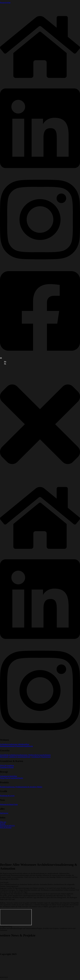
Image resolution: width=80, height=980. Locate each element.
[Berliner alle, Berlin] (16, 917)
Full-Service (4, 813)
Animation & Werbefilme (9, 776)
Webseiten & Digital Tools (9, 804)
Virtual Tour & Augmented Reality (12, 778)
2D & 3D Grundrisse (7, 765)
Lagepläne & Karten (7, 767)
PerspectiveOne (5, 3)
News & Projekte (6, 828)
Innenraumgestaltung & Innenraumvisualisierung (16, 746)
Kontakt (3, 824)
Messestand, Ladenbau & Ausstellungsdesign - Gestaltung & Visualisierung (25, 757)
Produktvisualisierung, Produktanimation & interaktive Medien (21, 787)
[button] (40, 424)
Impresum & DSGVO (7, 826)
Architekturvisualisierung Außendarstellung (15, 744)
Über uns (3, 822)
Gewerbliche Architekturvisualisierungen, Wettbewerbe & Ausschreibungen (25, 755)
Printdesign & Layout (7, 796)
